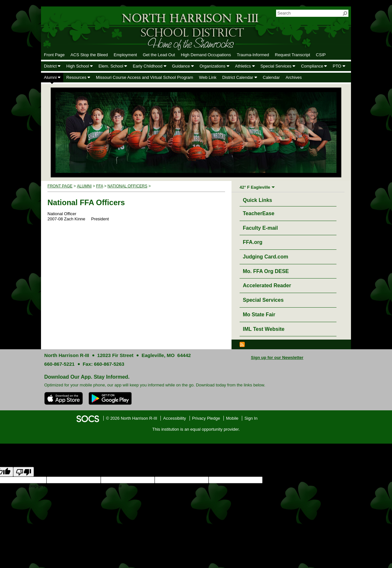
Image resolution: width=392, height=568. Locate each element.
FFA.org (253, 242)
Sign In (251, 418)
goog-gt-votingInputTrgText (52, 486)
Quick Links (259, 199)
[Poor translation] (24, 472)
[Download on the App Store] (64, 398)
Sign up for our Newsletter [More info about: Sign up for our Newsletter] (277, 358)
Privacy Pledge (206, 418)
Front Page (60, 186)
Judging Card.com (265, 257)
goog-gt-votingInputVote (99, 486)
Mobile (232, 418)
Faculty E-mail (260, 228)
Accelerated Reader (267, 285)
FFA (100, 186)
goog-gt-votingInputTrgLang (340, 480)
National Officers (127, 186)
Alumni (84, 186)
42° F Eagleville (255, 187)
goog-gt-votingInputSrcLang (288, 480)
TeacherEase (259, 213)
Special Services (263, 300)
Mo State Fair (259, 315)
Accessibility (175, 418)
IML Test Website (264, 329)
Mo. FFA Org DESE (266, 271)
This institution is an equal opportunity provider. (196, 429)
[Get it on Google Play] (110, 398)
